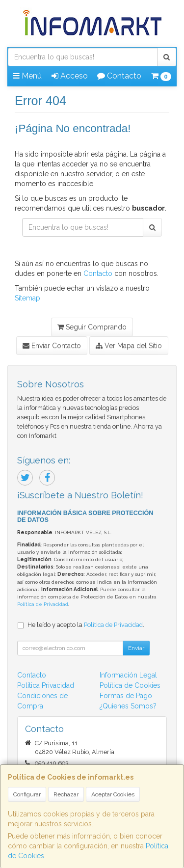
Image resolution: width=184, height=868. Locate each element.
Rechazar (66, 794)
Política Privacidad (46, 685)
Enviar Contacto (52, 346)
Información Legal (128, 675)
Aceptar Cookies (113, 794)
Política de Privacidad (43, 604)
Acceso (70, 76)
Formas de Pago (126, 696)
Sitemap (27, 298)
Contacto (119, 76)
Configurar (27, 794)
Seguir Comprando (92, 327)
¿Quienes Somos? (128, 706)
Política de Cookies (130, 685)
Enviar (136, 648)
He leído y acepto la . (86, 625)
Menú (27, 76)
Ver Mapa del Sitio (129, 346)
